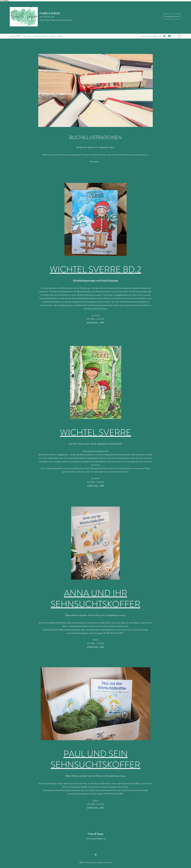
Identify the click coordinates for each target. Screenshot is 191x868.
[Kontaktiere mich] (172, 16)
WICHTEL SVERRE (95, 432)
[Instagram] (164, 36)
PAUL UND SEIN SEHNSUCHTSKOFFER (95, 759)
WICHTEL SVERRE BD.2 (95, 269)
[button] (180, 36)
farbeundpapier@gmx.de (151, 36)
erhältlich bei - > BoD (95, 322)
